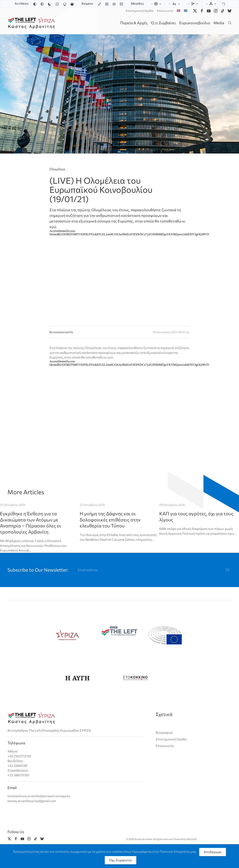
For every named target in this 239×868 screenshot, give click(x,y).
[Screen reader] (114, 4)
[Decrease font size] (170, 4)
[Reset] (224, 4)
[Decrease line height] (189, 4)
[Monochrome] (42, 4)
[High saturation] (72, 4)
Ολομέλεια (57, 169)
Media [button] (219, 23)
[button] (230, 23)
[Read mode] (121, 4)
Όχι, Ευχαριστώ (121, 860)
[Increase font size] (179, 4)
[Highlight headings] (107, 4)
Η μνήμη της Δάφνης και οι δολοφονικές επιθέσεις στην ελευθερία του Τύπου (110, 520)
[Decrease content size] (152, 4)
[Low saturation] (65, 4)
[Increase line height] (197, 4)
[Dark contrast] (49, 4)
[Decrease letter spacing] (207, 4)
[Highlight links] (100, 4)
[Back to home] (32, 23)
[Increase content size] (160, 4)
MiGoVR (192, 839)
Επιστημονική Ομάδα (140, 11)
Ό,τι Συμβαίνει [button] (163, 23)
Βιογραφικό (164, 732)
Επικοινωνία (165, 11)
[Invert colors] (35, 4)
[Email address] (154, 570)
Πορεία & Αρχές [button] (134, 23)
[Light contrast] (57, 4)
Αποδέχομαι (213, 852)
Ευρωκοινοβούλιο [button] (195, 23)
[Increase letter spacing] (215, 4)
